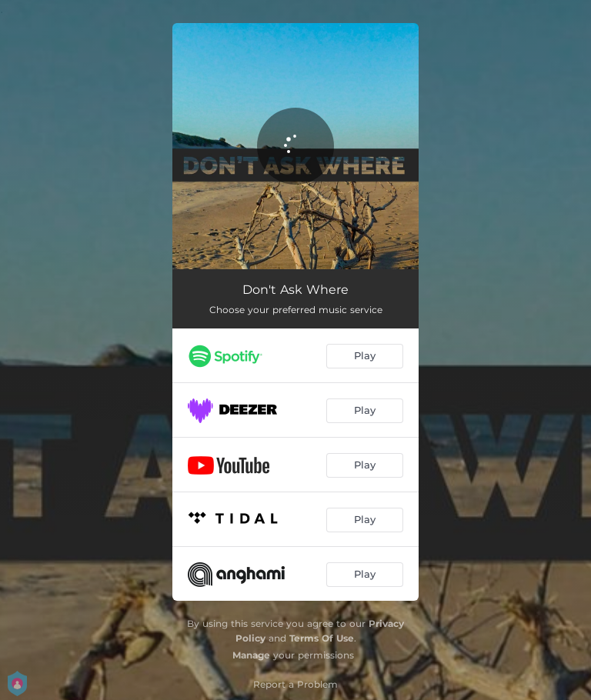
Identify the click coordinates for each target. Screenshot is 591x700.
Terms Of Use (322, 638)
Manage (251, 655)
